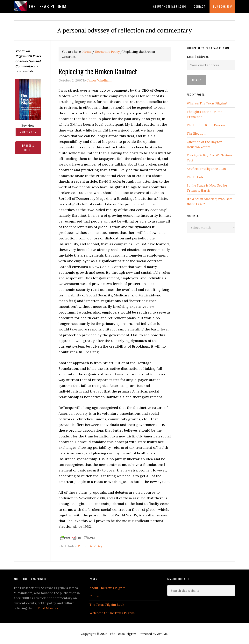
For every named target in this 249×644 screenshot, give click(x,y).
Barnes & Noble (28, 148)
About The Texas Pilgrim (107, 588)
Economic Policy (90, 546)
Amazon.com (28, 132)
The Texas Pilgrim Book (107, 605)
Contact (96, 596)
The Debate (195, 177)
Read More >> (48, 608)
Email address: (198, 57)
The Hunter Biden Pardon (206, 125)
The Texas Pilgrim (47, 6)
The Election (196, 133)
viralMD (163, 634)
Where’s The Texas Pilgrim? (207, 103)
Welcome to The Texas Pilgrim (112, 613)
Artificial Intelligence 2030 (206, 169)
